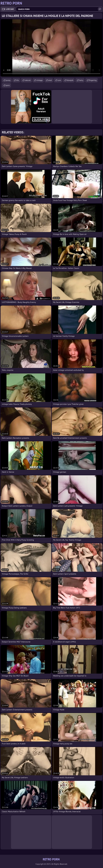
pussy (8, 80)
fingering (93, 80)
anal (50, 80)
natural (28, 80)
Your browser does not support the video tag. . (51, 48)
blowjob (70, 80)
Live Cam (10, 9)
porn (8, 85)
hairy (81, 80)
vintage (39, 80)
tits (18, 80)
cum (59, 80)
